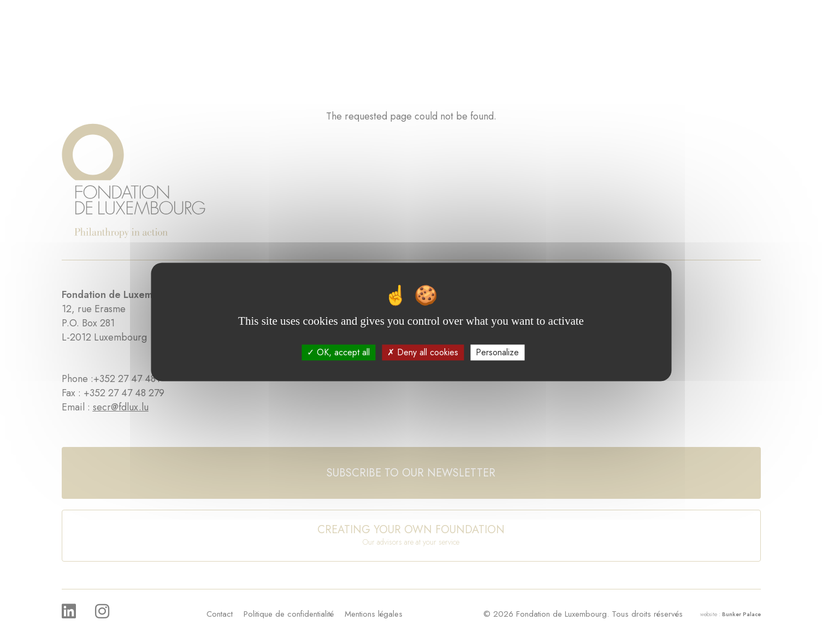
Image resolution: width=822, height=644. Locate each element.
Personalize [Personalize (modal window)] (497, 352)
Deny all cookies (423, 352)
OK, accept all (338, 352)
